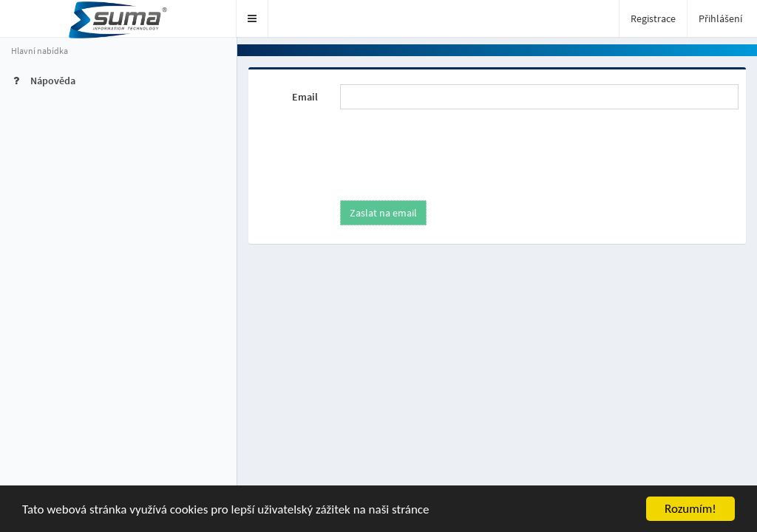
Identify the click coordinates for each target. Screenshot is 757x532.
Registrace (653, 18)
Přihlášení (720, 18)
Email (305, 97)
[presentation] (449, 149)
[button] (252, 18)
